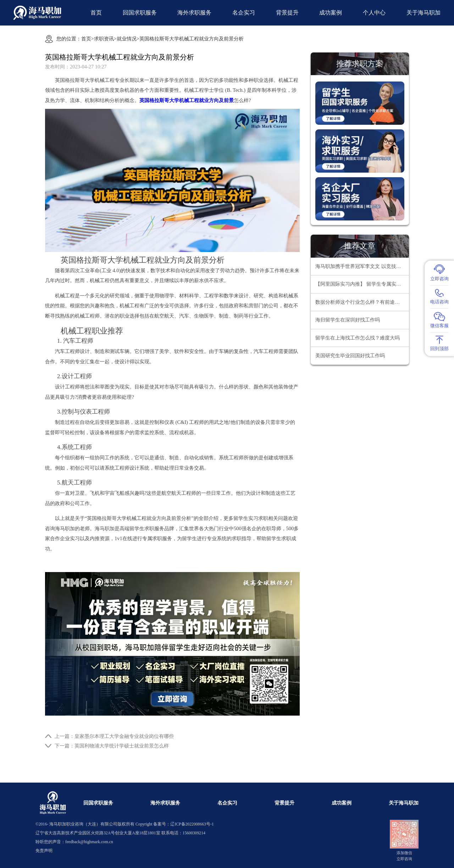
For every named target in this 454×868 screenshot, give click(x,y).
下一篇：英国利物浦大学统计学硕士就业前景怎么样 (112, 746)
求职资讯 (104, 39)
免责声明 (44, 851)
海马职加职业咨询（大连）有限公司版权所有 (92, 824)
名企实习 (244, 13)
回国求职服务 (140, 13)
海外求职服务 (194, 13)
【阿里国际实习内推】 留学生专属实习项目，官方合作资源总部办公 (362, 284)
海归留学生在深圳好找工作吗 (348, 320)
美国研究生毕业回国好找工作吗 (350, 356)
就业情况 (127, 39)
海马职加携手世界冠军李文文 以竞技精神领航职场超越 (362, 266)
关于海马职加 (423, 13)
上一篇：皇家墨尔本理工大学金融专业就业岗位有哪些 (114, 736)
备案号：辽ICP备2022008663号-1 (183, 824)
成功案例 (331, 13)
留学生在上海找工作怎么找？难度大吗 (358, 338)
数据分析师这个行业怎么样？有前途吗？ (360, 302)
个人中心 (374, 13)
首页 (96, 13)
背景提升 (287, 13)
